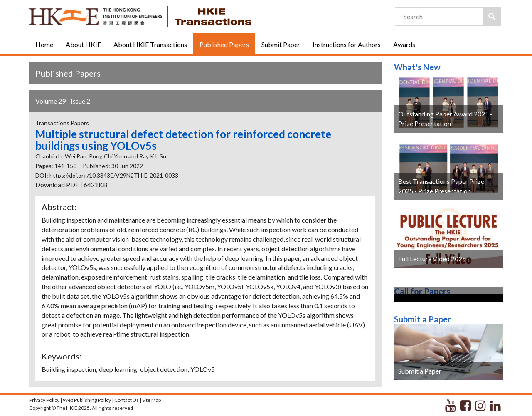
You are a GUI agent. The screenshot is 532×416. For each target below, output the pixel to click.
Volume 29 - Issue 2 (63, 101)
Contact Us (127, 400)
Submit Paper (281, 44)
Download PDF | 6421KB (71, 184)
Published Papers (224, 44)
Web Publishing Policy (87, 400)
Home (44, 44)
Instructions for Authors (347, 44)
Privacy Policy (44, 400)
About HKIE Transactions (150, 44)
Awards (404, 44)
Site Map (151, 400)
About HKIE (83, 44)
